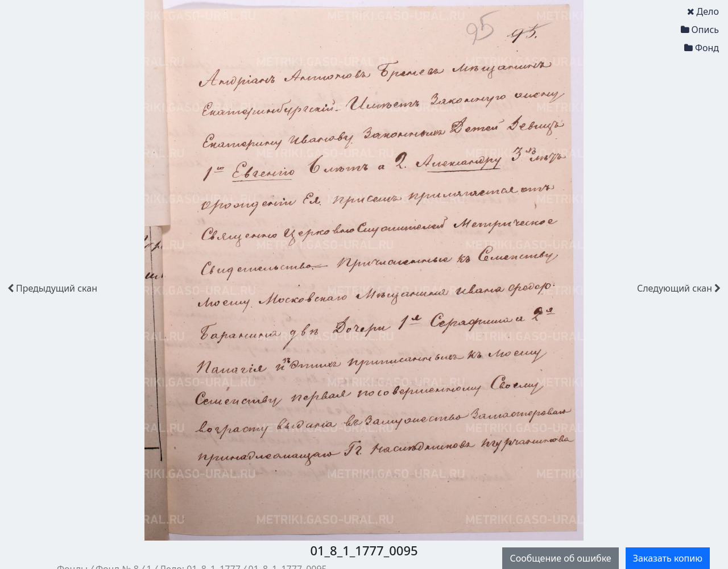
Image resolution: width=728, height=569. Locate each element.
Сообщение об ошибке (560, 558)
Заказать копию (668, 558)
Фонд (702, 48)
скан (52, 288)
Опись (700, 30)
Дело (703, 11)
